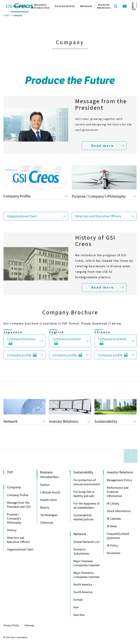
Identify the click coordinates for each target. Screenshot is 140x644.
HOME (6, 15)
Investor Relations (64, 421)
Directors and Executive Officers (98, 216)
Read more (102, 146)
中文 (134, 9)
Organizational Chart (22, 216)
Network (10, 421)
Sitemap (29, 625)
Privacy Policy (11, 625)
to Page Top (131, 456)
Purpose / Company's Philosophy (99, 196)
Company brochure (21, 339)
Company (20, 6)
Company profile (19, 355)
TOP (10, 472)
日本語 (133, 5)
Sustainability (106, 421)
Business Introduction (40, 6)
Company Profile (17, 196)
